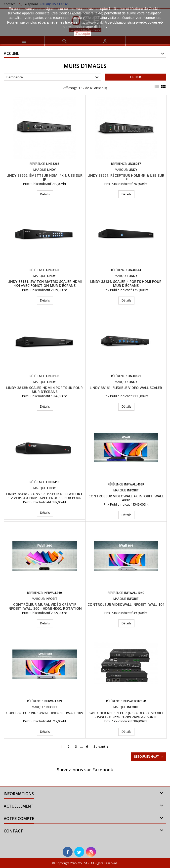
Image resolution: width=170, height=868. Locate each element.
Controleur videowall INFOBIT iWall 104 (126, 604)
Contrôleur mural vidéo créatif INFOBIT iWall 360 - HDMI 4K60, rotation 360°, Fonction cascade (45, 608)
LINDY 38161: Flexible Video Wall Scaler (126, 388)
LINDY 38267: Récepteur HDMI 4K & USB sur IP (126, 177)
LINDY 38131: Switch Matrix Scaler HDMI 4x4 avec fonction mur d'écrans (45, 283)
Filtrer (136, 77)
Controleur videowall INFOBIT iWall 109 (45, 713)
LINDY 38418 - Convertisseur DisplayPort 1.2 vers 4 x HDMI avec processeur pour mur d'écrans (44, 498)
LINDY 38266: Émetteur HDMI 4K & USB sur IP (44, 177)
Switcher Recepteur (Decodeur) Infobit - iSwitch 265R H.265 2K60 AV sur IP (126, 715)
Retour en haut (149, 757)
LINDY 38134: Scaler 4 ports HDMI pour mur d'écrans (126, 283)
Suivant (102, 747)
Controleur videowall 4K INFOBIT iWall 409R (126, 498)
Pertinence (53, 77)
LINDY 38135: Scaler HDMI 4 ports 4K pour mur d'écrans (44, 390)
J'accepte (83, 34)
